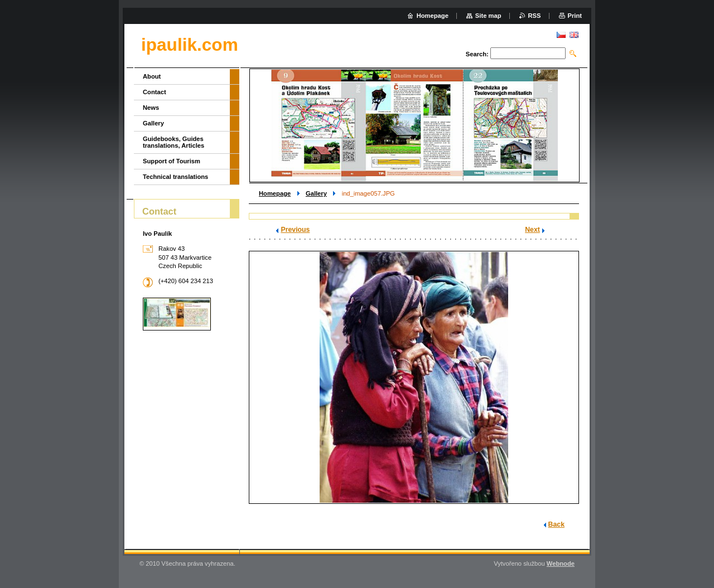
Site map (488, 16)
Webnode (561, 563)
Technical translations (175, 177)
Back (556, 524)
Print (575, 16)
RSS (535, 16)
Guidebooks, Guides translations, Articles (173, 142)
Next (532, 230)
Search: (477, 54)
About (152, 76)
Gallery (316, 193)
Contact (155, 92)
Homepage (275, 193)
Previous (295, 230)
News (151, 108)
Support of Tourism (172, 161)
